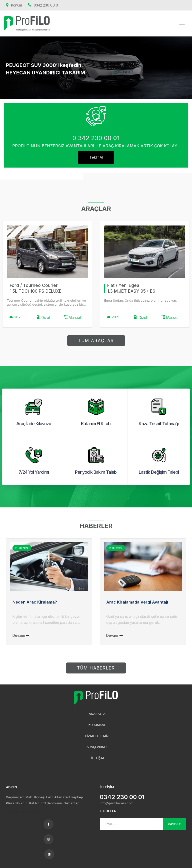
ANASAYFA (97, 714)
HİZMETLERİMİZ (97, 736)
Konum (14, 5)
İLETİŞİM (98, 758)
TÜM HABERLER (96, 668)
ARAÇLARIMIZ (97, 747)
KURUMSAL (97, 725)
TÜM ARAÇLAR (96, 341)
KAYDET (174, 824)
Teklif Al (96, 157)
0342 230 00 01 (44, 5)
